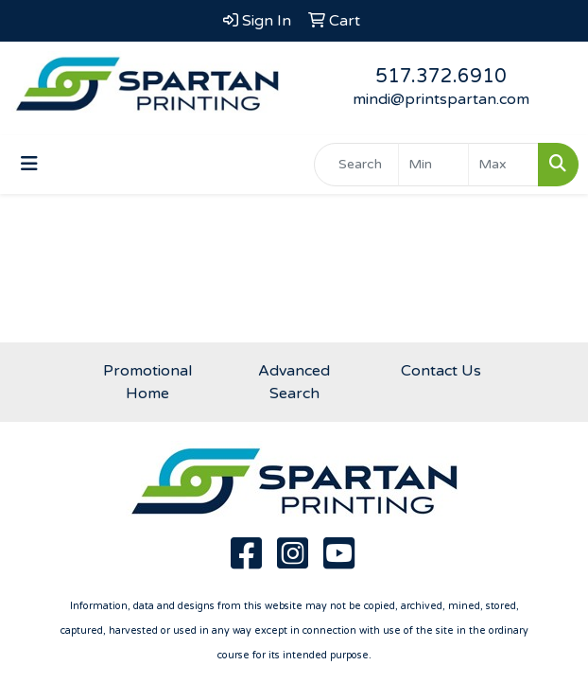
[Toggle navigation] (29, 164)
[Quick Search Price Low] (433, 165)
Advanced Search (294, 382)
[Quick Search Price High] (503, 165)
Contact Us (441, 371)
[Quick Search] (356, 165)
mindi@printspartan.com (441, 99)
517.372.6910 (441, 77)
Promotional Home (147, 382)
